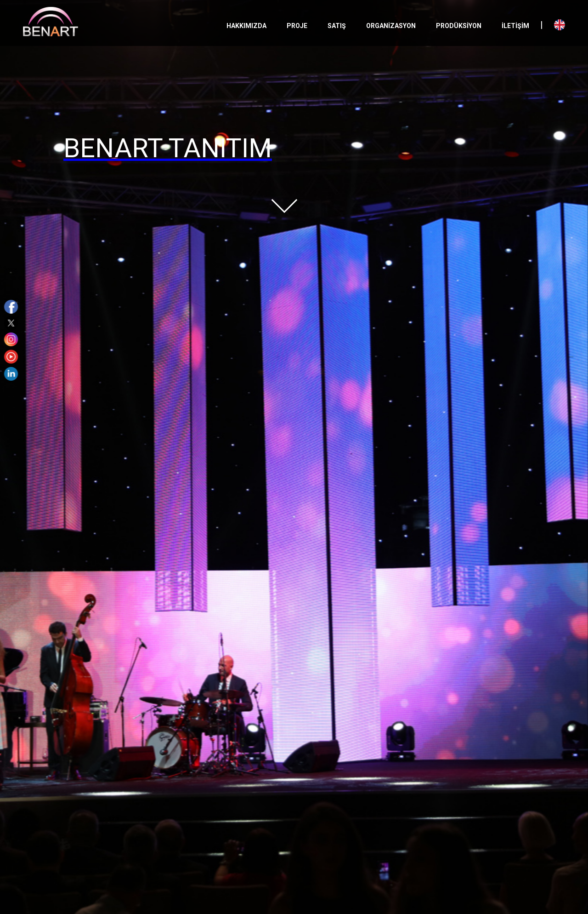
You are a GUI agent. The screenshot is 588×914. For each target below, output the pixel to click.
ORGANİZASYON (391, 26)
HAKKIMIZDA (246, 26)
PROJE (297, 26)
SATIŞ (337, 26)
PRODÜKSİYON (459, 26)
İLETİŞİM (515, 26)
